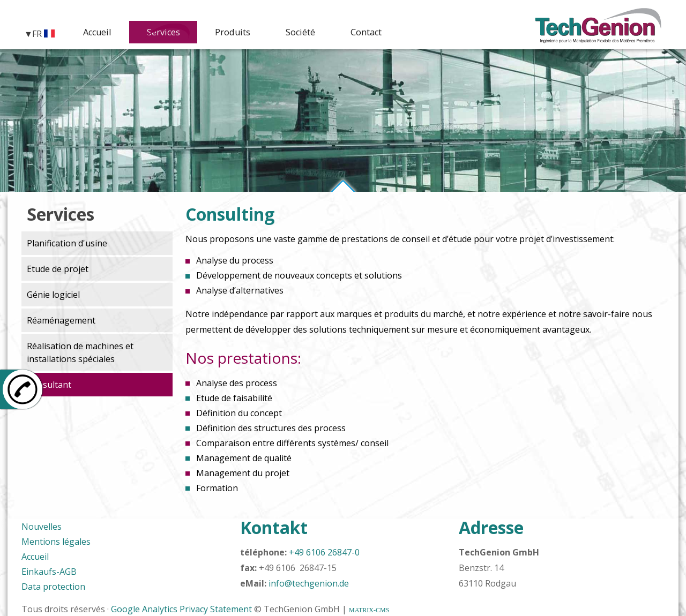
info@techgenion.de (309, 583)
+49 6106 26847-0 (324, 552)
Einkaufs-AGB (49, 572)
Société (291, 33)
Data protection (53, 587)
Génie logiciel (53, 295)
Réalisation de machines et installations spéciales (80, 352)
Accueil (95, 33)
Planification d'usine (67, 243)
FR (43, 33)
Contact (354, 33)
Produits (226, 33)
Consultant (49, 385)
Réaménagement (61, 320)
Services (158, 33)
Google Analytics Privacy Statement (181, 609)
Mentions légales (56, 542)
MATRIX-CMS (369, 610)
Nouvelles (42, 527)
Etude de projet (58, 269)
